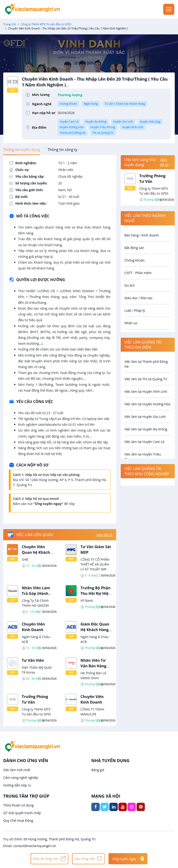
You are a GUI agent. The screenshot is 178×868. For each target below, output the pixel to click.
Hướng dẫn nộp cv (17, 785)
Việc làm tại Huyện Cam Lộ (145, 442)
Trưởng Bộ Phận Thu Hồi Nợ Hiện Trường (96, 593)
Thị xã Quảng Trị (103, 133)
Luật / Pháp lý (135, 310)
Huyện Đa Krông (96, 122)
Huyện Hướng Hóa (72, 127)
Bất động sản (134, 248)
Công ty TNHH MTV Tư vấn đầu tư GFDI (46, 24)
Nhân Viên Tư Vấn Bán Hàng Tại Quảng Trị (93, 666)
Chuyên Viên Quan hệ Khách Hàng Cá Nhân (36, 552)
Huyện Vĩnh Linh (132, 127)
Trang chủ (10, 24)
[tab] (22, 150)
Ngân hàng (91, 104)
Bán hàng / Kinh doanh (142, 235)
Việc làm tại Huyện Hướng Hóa (147, 404)
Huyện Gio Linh (123, 122)
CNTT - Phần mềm (138, 273)
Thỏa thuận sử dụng (18, 805)
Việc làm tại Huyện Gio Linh (145, 417)
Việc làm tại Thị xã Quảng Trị (146, 379)
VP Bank (87, 601)
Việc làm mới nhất (17, 770)
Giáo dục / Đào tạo (138, 298)
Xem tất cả (104, 535)
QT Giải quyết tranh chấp (22, 813)
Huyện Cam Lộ (69, 122)
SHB (25, 559)
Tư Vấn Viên (33, 660)
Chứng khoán (68, 104)
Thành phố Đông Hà (73, 133)
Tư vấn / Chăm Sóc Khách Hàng (125, 104)
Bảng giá (98, 770)
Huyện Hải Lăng (150, 122)
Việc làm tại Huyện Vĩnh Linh (146, 391)
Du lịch (130, 285)
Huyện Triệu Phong (103, 127)
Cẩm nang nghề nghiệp (21, 778)
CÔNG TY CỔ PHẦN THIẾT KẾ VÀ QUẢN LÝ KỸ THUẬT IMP (95, 564)
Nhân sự (131, 323)
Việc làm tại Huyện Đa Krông (146, 429)
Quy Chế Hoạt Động (18, 821)
